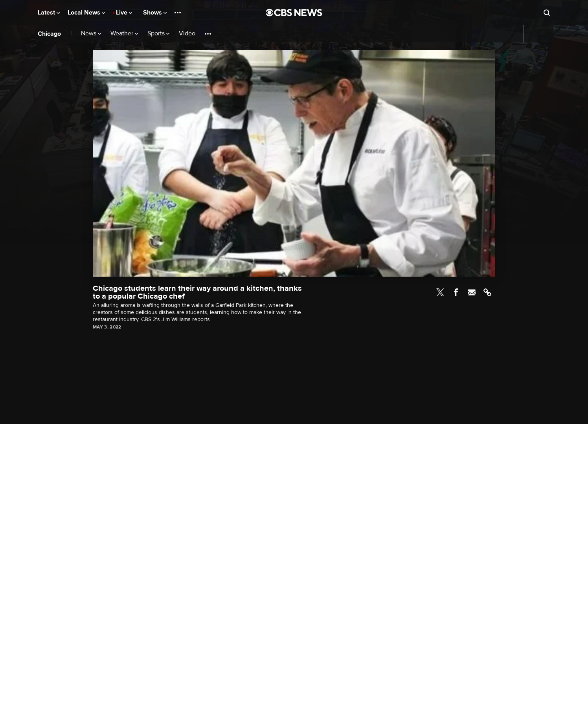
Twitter (440, 292)
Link (487, 292)
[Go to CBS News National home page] (294, 13)
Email (472, 292)
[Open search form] (547, 13)
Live (124, 13)
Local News (86, 13)
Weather (124, 34)
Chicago (49, 34)
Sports (158, 34)
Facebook (456, 292)
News (91, 34)
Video (187, 34)
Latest (49, 13)
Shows (155, 13)
